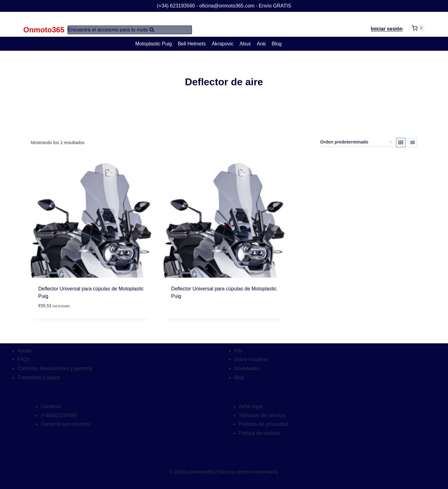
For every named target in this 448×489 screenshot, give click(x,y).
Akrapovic (222, 44)
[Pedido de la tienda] (356, 142)
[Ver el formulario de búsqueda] (130, 30)
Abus (245, 44)
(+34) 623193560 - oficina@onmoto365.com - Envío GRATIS (224, 6)
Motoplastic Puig (154, 44)
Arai (261, 44)
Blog (277, 44)
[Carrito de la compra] (418, 24)
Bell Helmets (192, 44)
